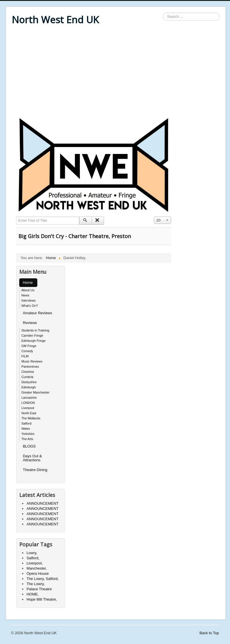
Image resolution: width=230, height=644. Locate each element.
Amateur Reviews (37, 313)
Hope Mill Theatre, (42, 599)
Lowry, (32, 553)
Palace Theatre (39, 589)
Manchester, (37, 568)
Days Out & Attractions (32, 458)
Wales (26, 429)
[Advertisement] (116, 72)
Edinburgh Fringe (33, 341)
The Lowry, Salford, (42, 579)
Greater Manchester (35, 392)
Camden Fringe (32, 336)
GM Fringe (29, 346)
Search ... (163, 13)
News (25, 295)
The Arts (27, 439)
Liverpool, (34, 563)
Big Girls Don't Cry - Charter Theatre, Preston (75, 236)
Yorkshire (28, 434)
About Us (28, 290)
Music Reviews (32, 361)
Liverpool (28, 408)
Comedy (27, 351)
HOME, (33, 594)
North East (29, 413)
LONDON (28, 403)
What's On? (29, 306)
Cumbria (27, 377)
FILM (25, 356)
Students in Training (35, 330)
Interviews (28, 300)
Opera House (37, 573)
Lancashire (29, 398)
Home (28, 283)
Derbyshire (29, 382)
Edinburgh (28, 387)
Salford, (33, 558)
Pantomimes (30, 367)
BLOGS (29, 446)
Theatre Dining (35, 470)
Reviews (30, 323)
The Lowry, (35, 584)
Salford (26, 423)
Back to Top (209, 633)
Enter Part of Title (16, 217)
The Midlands (31, 418)
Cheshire (28, 372)
